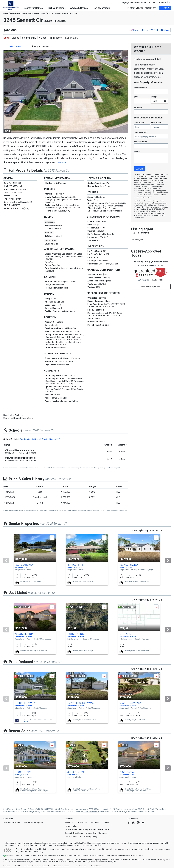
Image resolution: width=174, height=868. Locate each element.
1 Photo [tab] (16, 47)
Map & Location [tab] (40, 47)
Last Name (156, 123)
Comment (138, 151)
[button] (165, 8)
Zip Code (138, 108)
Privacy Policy (71, 826)
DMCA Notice (71, 837)
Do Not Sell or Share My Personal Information (87, 830)
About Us (153, 2)
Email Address (140, 132)
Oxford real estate (91, 811)
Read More (62, 163)
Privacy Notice (139, 217)
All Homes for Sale (12, 822)
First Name (139, 123)
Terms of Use (158, 215)
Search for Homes (34, 8)
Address (141, 87)
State (154, 97)
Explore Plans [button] (138, 856)
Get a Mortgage (103, 8)
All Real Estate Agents (34, 822)
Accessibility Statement (97, 833)
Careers (163, 2)
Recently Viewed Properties (141, 8)
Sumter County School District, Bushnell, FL (40, 439)
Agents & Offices (80, 8)
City (136, 97)
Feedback (69, 823)
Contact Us (82, 822)
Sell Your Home (57, 8)
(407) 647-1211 (28, 722)
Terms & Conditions (74, 833)
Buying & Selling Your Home (134, 2)
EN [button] (170, 2)
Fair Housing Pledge (89, 837)
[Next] (168, 561)
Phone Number (140, 142)
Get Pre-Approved (151, 287)
